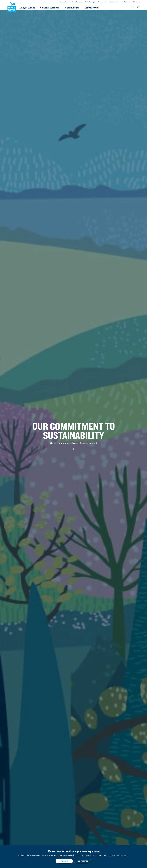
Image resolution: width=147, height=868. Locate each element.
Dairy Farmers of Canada (12, 7)
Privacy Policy (102, 855)
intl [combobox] (136, 2)
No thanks (83, 861)
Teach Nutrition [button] (74, 8)
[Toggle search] (139, 8)
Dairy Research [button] (95, 8)
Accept (64, 861)
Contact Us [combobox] (101, 2)
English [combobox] (126, 2)
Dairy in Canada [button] (29, 8)
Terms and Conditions (120, 855)
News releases (114, 2)
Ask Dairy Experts (64, 2)
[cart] (133, 8)
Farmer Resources (77, 2)
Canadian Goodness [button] (52, 8)
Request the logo (90, 2)
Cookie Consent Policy (88, 855)
